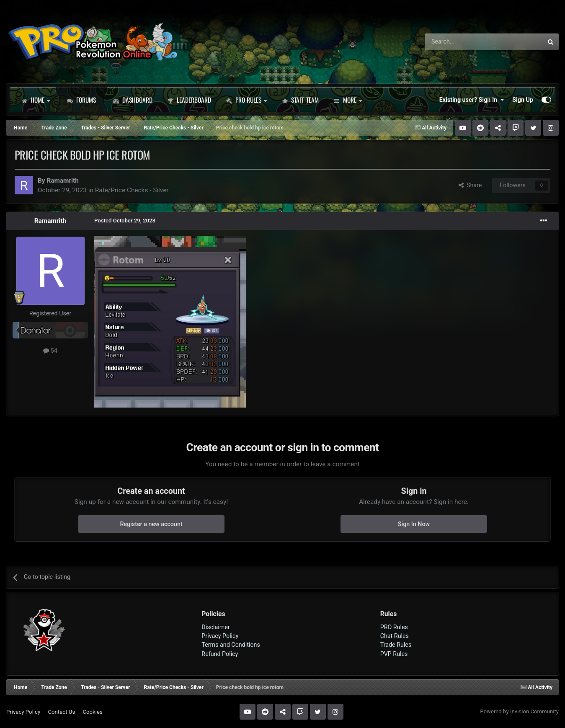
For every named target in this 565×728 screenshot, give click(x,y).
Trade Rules (396, 645)
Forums (81, 100)
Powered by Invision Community (519, 711)
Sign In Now (414, 524)
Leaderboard (189, 100)
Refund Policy (220, 654)
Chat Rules (395, 636)
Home (36, 100)
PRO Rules (246, 100)
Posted (125, 221)
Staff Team (300, 100)
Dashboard (133, 100)
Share (470, 185)
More (348, 100)
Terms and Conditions (231, 645)
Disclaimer (215, 627)
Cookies (92, 712)
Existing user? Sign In (472, 100)
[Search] (462, 42)
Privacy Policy (220, 636)
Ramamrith (63, 181)
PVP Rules (394, 654)
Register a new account (151, 524)
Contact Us (61, 712)
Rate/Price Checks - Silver (132, 190)
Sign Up (523, 100)
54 (50, 351)
